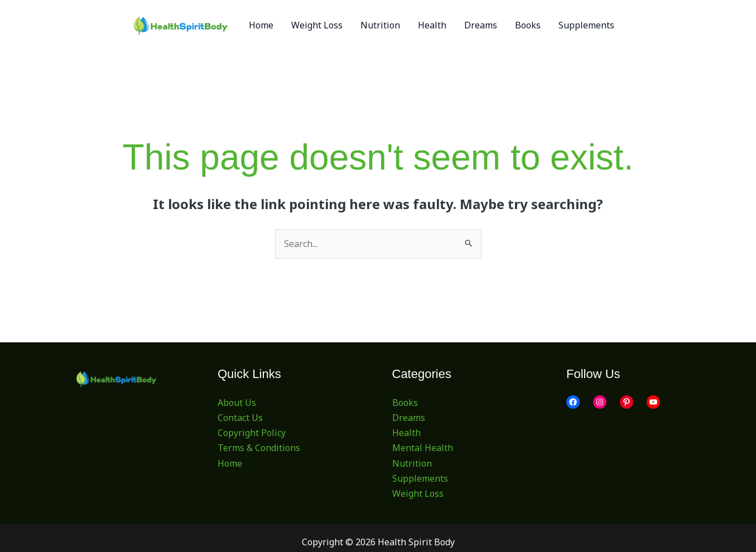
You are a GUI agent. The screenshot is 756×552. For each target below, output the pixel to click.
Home (230, 463)
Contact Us (240, 418)
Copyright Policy (252, 433)
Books (405, 403)
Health (406, 433)
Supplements (420, 478)
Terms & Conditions (259, 448)
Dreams (409, 418)
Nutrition (412, 463)
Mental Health (423, 448)
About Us (237, 403)
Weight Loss (418, 493)
